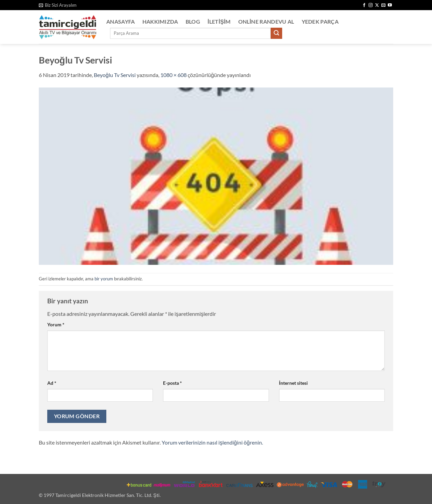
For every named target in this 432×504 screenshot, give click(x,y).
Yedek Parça (320, 21)
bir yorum (104, 279)
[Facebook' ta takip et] (364, 5)
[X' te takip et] (377, 5)
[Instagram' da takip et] (371, 5)
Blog (193, 21)
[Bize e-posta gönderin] (383, 5)
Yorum (56, 324)
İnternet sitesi (293, 383)
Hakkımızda (160, 21)
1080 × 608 (173, 75)
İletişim (219, 21)
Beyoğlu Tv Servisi (115, 75)
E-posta (172, 383)
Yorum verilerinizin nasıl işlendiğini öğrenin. (212, 442)
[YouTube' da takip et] (390, 5)
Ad (52, 383)
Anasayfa (121, 21)
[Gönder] (276, 33)
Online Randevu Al (266, 21)
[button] (58, 5)
